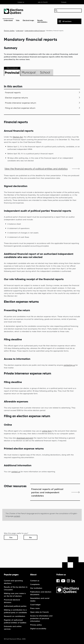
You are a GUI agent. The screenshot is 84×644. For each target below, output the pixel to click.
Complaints (35, 584)
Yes (11, 537)
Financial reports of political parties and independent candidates (47, 492)
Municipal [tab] (29, 72)
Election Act (18, 137)
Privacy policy (36, 625)
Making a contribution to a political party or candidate (15, 611)
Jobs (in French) (43, 2)
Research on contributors (15, 616)
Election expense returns (16, 97)
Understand (8, 20)
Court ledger (35, 604)
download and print (25, 438)
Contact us (21, 2)
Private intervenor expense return (21, 103)
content (17, 516)
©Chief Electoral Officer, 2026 (15, 639)
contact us (16, 471)
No (30, 537)
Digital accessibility (38, 628)
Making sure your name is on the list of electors (15, 595)
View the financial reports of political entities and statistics (36, 169)
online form (47, 431)
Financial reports (13, 92)
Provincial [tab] (12, 73)
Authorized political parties (15, 606)
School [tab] (45, 72)
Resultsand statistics (42, 21)
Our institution (36, 588)
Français (64, 2)
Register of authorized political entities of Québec (15, 621)
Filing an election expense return (20, 108)
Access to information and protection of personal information (41, 618)
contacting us (69, 365)
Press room (35, 608)
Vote (18, 20)
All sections (67, 21)
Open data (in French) (39, 612)
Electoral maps (28, 20)
